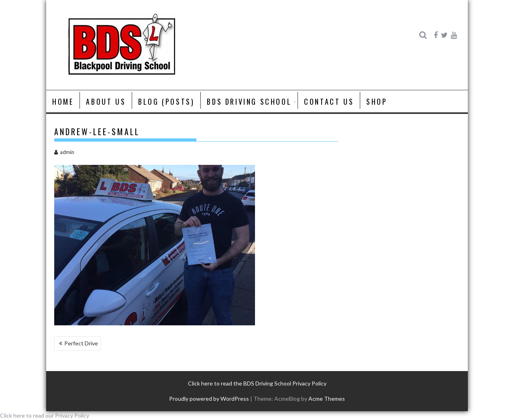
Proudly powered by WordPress (209, 399)
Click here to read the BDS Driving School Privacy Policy (257, 383)
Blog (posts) (166, 101)
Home (63, 101)
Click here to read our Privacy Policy (45, 415)
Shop (377, 101)
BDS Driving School (249, 101)
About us (106, 101)
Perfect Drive (81, 343)
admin (64, 152)
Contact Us (329, 101)
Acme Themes (327, 399)
